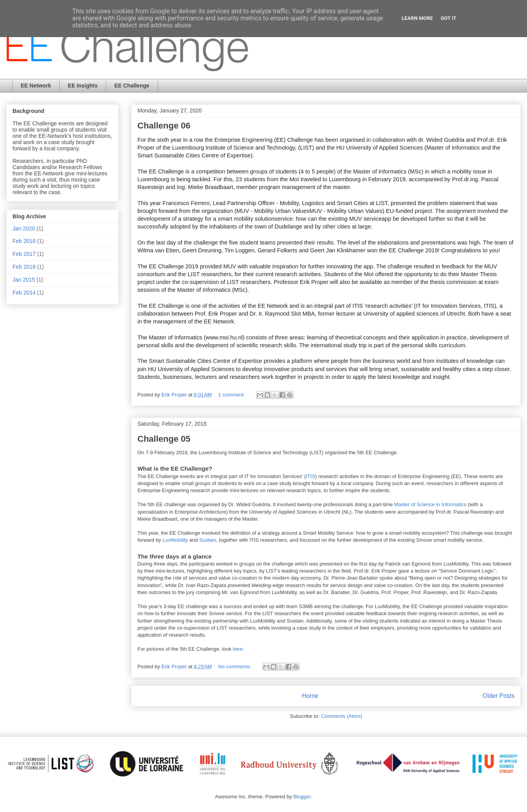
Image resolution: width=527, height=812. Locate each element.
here (238, 649)
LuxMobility (175, 540)
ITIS (310, 476)
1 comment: (232, 395)
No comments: (235, 667)
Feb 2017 (24, 254)
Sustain (207, 540)
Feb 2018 (24, 241)
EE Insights (83, 86)
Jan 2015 (24, 280)
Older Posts (499, 696)
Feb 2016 (24, 267)
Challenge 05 (164, 439)
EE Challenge (132, 86)
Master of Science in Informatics (430, 504)
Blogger (302, 797)
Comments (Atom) (341, 716)
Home (310, 696)
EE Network (36, 86)
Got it (449, 18)
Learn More (417, 18)
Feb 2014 (24, 293)
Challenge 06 (164, 126)
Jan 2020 (24, 228)
